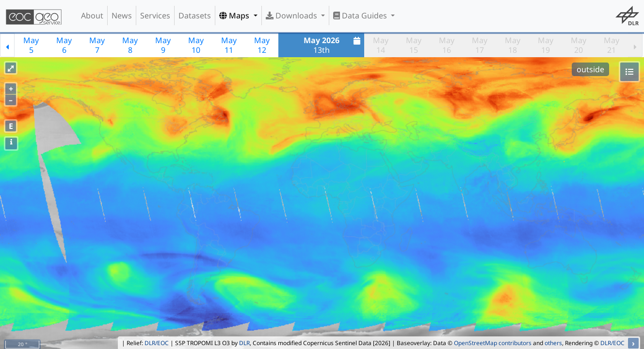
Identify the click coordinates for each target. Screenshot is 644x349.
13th (333, 45)
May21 (612, 45)
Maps (235, 16)
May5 (31, 45)
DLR (244, 343)
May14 (381, 45)
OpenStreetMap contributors (493, 343)
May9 (163, 45)
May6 (64, 45)
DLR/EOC (157, 343)
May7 (97, 45)
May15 (414, 45)
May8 (130, 45)
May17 (480, 45)
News (122, 16)
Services (155, 16)
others (553, 343)
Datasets (195, 16)
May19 (546, 45)
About (92, 16)
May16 (447, 45)
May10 (196, 45)
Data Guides (361, 16)
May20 (579, 45)
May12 (262, 45)
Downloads (292, 16)
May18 (513, 45)
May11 (229, 45)
